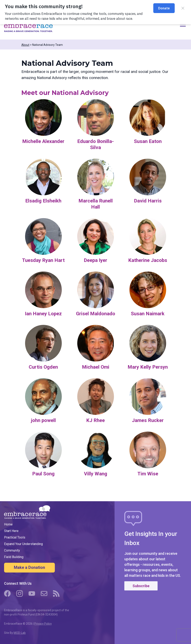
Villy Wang (96, 474)
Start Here (11, 531)
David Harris (148, 201)
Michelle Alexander (43, 141)
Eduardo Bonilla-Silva (95, 144)
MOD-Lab (20, 633)
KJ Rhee (95, 420)
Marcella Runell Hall (96, 204)
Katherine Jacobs (148, 260)
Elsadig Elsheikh (43, 201)
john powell (43, 420)
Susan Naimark (148, 314)
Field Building (14, 557)
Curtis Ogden (43, 367)
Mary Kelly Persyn (148, 367)
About (25, 45)
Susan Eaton (148, 141)
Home (8, 524)
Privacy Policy (43, 624)
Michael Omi (96, 367)
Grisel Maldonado (96, 314)
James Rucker (148, 420)
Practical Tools (15, 537)
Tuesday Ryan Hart (43, 260)
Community (12, 550)
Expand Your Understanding (23, 544)
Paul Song (43, 474)
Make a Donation (29, 567)
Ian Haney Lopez (43, 314)
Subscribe (141, 586)
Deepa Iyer (95, 260)
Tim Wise (148, 474)
